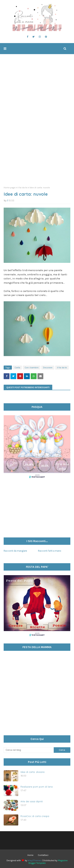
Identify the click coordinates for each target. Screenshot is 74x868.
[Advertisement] (37, 143)
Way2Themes (35, 860)
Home (30, 855)
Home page (9, 188)
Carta (17, 368)
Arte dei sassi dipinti (32, 801)
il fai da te (22, 188)
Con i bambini (32, 368)
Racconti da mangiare (15, 551)
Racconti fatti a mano (50, 551)
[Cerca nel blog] (29, 750)
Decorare (48, 368)
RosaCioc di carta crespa (35, 816)
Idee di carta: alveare (33, 772)
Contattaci (43, 855)
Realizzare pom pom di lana (37, 787)
